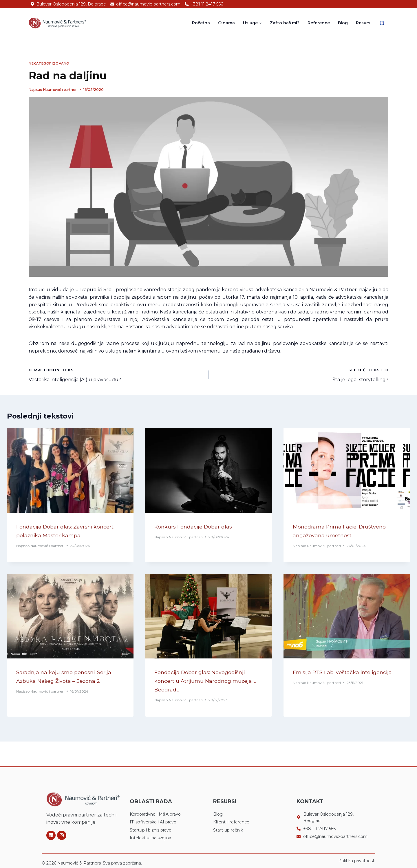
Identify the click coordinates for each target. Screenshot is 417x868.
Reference (319, 23)
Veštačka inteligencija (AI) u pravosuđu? (116, 374)
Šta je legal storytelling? (301, 374)
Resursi (364, 23)
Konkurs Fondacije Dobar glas (199, 527)
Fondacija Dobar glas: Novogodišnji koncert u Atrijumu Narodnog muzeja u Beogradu (207, 682)
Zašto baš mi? (285, 23)
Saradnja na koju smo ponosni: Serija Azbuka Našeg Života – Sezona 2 (70, 682)
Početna (201, 23)
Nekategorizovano (49, 63)
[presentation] (70, 471)
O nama (226, 23)
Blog (343, 23)
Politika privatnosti (357, 861)
